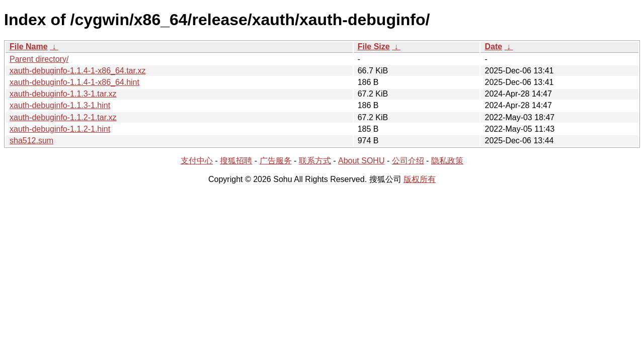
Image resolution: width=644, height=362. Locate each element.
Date (493, 47)
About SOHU (361, 161)
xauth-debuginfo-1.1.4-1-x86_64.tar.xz (77, 71)
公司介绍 (408, 161)
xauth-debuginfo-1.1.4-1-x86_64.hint (74, 82)
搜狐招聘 (236, 161)
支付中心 (197, 161)
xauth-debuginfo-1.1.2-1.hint (60, 129)
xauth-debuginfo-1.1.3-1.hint (60, 105)
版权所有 (420, 179)
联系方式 (315, 161)
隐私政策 (447, 161)
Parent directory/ (39, 59)
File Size (374, 47)
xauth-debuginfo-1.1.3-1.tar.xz (63, 94)
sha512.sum (31, 141)
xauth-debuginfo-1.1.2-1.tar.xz (63, 117)
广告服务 (276, 161)
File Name (29, 47)
